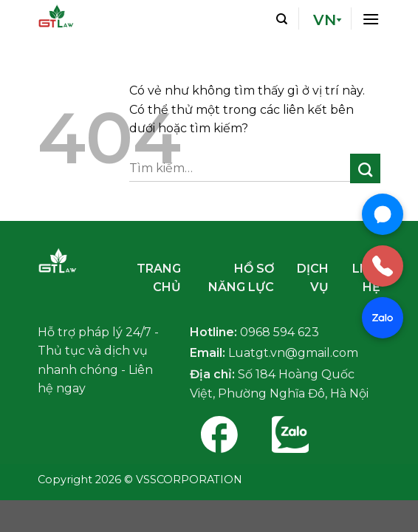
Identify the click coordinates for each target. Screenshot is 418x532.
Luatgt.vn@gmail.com (293, 353)
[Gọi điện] (383, 266)
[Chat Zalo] (383, 318)
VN (325, 20)
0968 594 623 (280, 332)
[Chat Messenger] (383, 214)
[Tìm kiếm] (282, 18)
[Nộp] (365, 168)
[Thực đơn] (371, 18)
